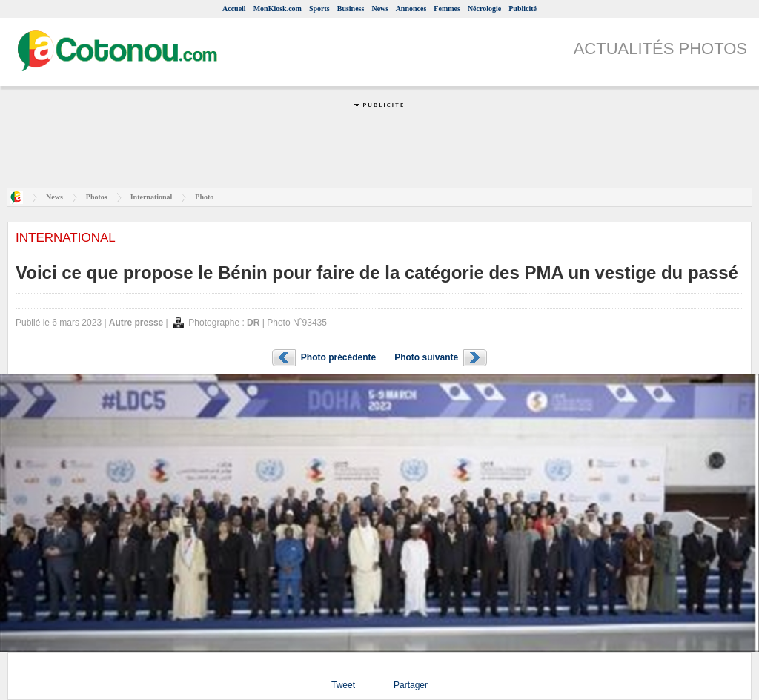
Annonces (411, 9)
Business (351, 9)
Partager (411, 685)
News (380, 9)
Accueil (234, 9)
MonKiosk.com (278, 9)
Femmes (447, 9)
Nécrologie (484, 9)
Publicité (523, 9)
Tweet (343, 685)
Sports (319, 9)
